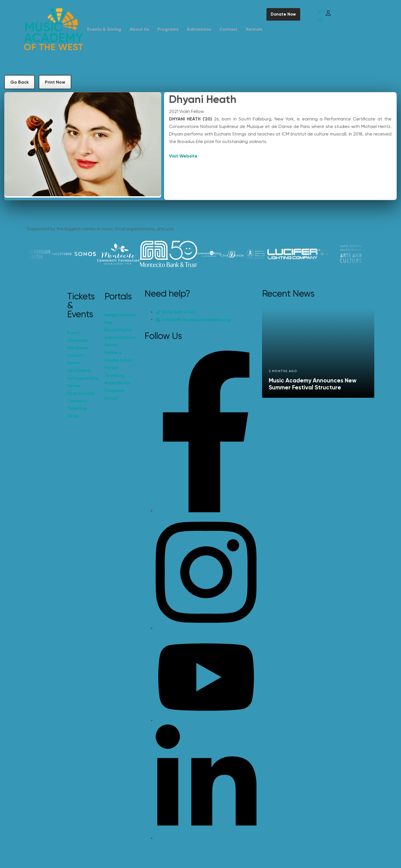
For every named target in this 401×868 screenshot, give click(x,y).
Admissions (199, 29)
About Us (139, 29)
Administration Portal (120, 341)
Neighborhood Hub (120, 319)
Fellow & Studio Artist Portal (118, 360)
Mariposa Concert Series (77, 355)
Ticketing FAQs (77, 412)
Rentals (254, 29)
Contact (228, 29)
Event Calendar (77, 336)
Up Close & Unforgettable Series (83, 378)
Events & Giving (104, 29)
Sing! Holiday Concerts (81, 397)
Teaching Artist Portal (118, 379)
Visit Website (183, 156)
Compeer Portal (115, 394)
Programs (168, 29)
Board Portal (118, 330)
